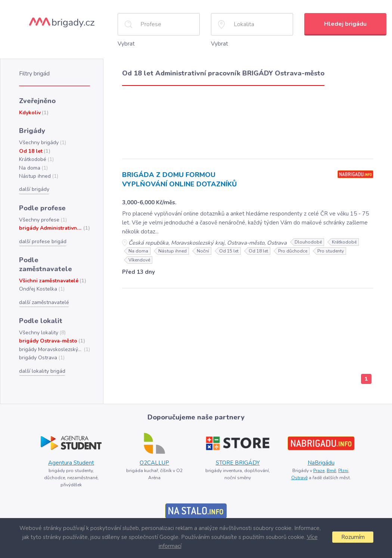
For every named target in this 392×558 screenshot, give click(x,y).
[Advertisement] (248, 120)
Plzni (343, 460)
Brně (331, 460)
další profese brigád (42, 237)
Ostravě (300, 467)
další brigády (34, 186)
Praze (318, 460)
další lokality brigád (41, 355)
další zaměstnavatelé (44, 288)
